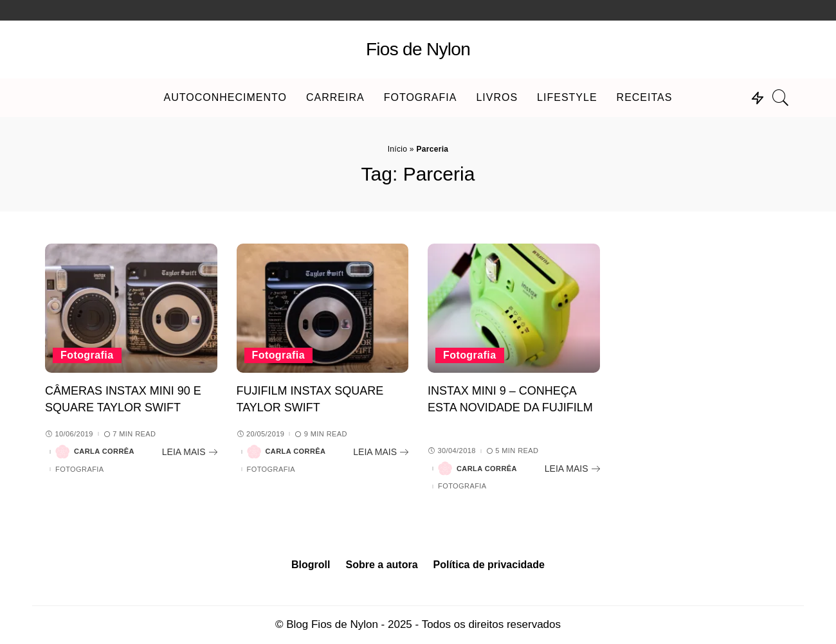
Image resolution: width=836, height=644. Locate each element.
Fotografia (87, 355)
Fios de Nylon (418, 49)
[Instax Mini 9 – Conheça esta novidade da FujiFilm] (514, 308)
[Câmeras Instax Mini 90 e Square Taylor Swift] (131, 308)
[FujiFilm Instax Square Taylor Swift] (323, 308)
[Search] (781, 98)
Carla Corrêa (104, 452)
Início (397, 149)
